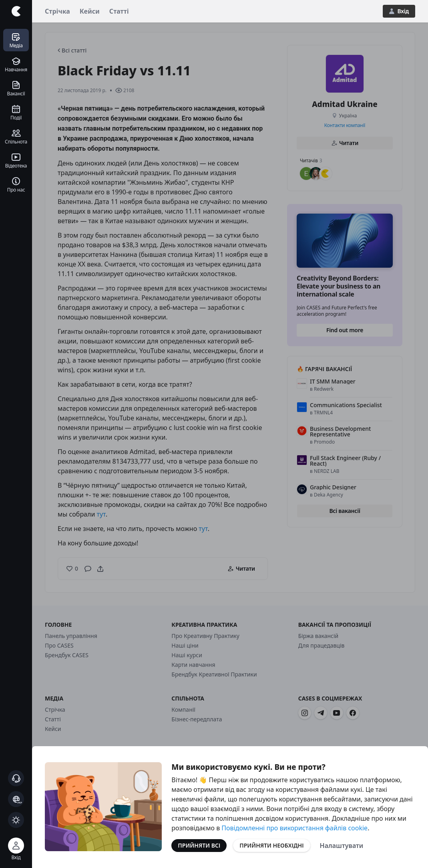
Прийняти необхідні (271, 845)
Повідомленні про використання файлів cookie (294, 828)
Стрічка (57, 11)
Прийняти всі (199, 845)
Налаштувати (342, 846)
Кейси (90, 11)
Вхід (399, 11)
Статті (119, 11)
